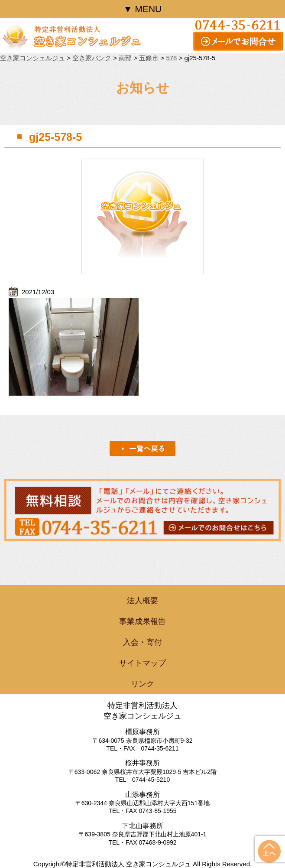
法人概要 (142, 601)
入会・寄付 (142, 642)
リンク (142, 684)
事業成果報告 (142, 621)
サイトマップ (142, 663)
